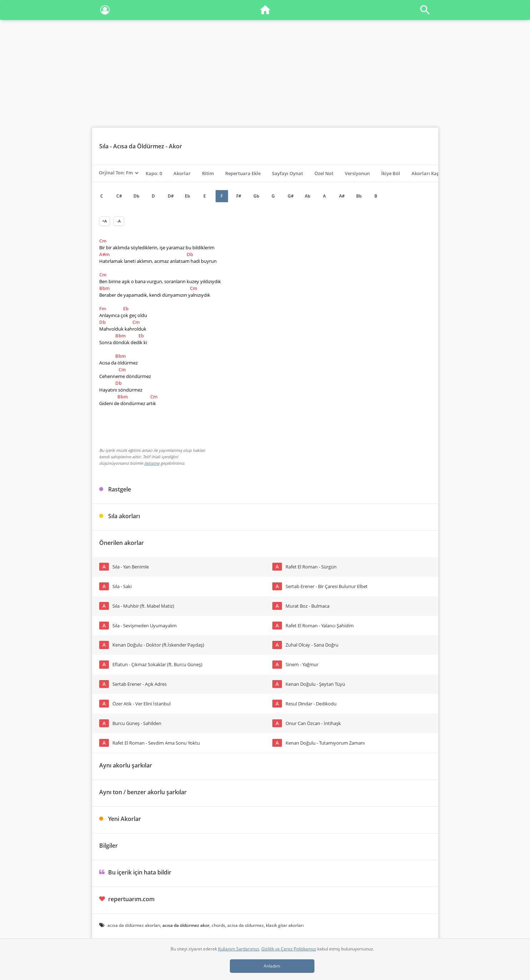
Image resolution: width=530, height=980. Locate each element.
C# (119, 196)
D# (171, 196)
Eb (187, 196)
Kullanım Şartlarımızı (239, 949)
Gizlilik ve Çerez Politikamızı (289, 949)
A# (342, 196)
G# (291, 196)
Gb (256, 196)
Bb (359, 196)
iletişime (152, 463)
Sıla (104, 146)
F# (239, 196)
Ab (307, 196)
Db (136, 196)
